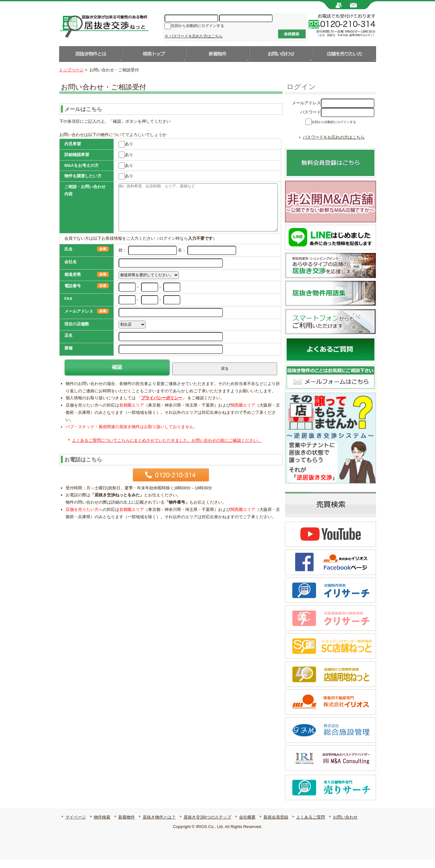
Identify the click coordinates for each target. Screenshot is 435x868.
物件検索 (102, 826)
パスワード (311, 112)
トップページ (71, 70)
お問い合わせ (281, 54)
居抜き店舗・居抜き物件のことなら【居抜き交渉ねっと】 (104, 26)
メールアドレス (306, 103)
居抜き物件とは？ (159, 826)
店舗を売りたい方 (344, 54)
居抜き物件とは (91, 54)
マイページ (76, 826)
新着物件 (217, 54)
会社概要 (247, 826)
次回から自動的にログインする (198, 26)
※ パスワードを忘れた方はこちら (194, 36)
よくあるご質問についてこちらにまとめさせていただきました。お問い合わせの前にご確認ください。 (167, 440)
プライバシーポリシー (162, 398)
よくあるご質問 (311, 826)
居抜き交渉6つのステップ (207, 826)
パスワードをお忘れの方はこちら (334, 146)
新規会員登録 (276, 826)
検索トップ (154, 54)
